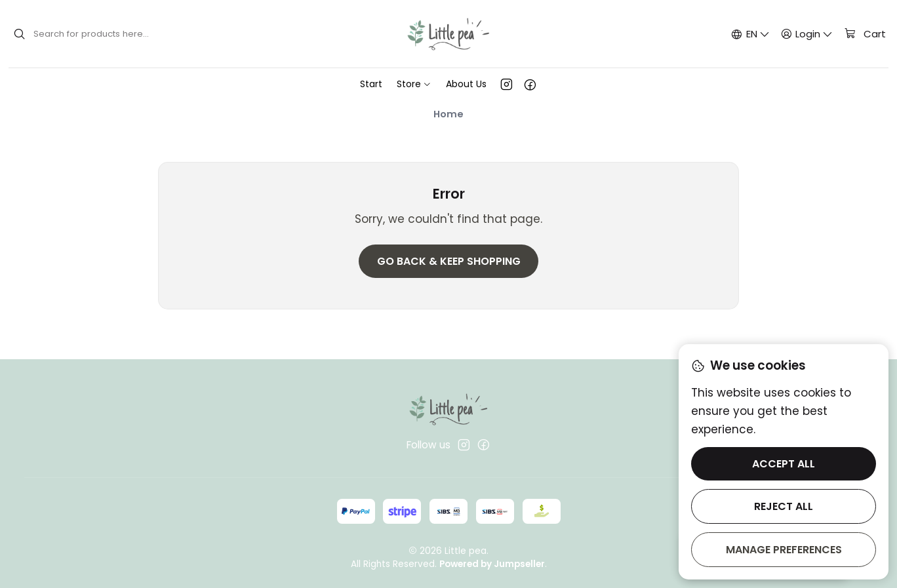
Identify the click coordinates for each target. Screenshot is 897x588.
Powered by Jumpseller (492, 564)
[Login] (807, 34)
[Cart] (865, 34)
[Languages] (750, 34)
